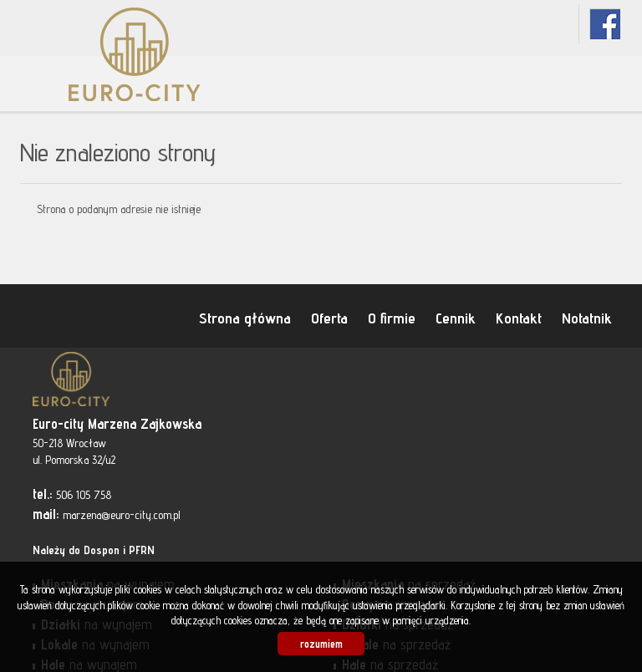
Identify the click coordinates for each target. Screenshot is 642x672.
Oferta (329, 318)
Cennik (456, 318)
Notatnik (587, 318)
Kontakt (519, 318)
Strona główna (245, 318)
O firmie (392, 318)
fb (605, 24)
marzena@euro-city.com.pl (122, 515)
